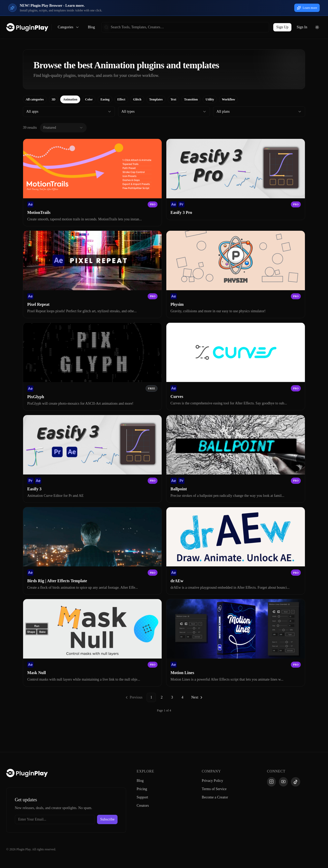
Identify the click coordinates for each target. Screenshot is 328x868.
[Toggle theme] (317, 27)
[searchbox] (185, 27)
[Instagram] (271, 782)
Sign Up (282, 27)
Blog (91, 27)
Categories (69, 27)
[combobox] (69, 112)
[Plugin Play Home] (27, 773)
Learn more (307, 8)
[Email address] (55, 819)
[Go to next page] (197, 697)
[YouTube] (283, 782)
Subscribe (107, 819)
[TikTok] (296, 782)
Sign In (302, 27)
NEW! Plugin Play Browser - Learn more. (52, 6)
